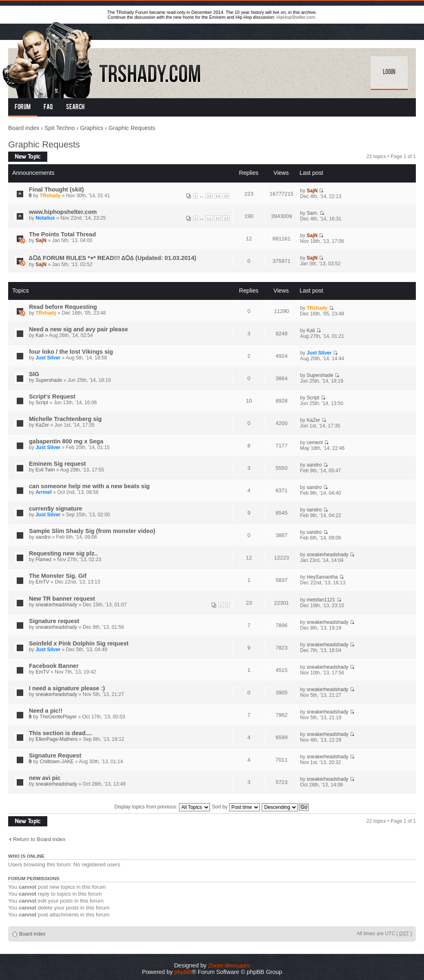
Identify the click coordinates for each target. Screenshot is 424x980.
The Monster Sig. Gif (58, 576)
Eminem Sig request (57, 464)
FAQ (48, 108)
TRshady (50, 196)
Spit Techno (60, 128)
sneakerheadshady (327, 555)
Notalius (45, 218)
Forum (23, 108)
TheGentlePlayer (59, 717)
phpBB (183, 972)
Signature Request (55, 755)
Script (42, 403)
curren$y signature (56, 509)
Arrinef (44, 492)
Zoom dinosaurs (229, 965)
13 (209, 196)
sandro (314, 465)
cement (315, 443)
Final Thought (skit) (56, 189)
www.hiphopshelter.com (63, 212)
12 (218, 218)
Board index (24, 128)
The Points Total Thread (62, 234)
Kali (40, 335)
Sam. (312, 213)
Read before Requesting (63, 307)
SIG (34, 374)
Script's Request (52, 396)
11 (209, 218)
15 (226, 196)
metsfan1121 (321, 600)
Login (389, 73)
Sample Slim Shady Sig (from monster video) (92, 531)
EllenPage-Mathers (56, 739)
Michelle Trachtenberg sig (65, 419)
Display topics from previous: (162, 807)
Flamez (44, 559)
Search (75, 108)
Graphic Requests (132, 128)
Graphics (92, 128)
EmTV (42, 582)
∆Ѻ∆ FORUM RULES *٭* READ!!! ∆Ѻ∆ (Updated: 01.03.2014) (113, 258)
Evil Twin (45, 470)
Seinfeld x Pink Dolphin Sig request (79, 643)
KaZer (42, 425)
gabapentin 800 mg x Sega (66, 441)
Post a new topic (28, 157)
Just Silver (48, 358)
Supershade (49, 380)
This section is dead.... (61, 733)
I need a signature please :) (67, 688)
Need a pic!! (46, 711)
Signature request (54, 621)
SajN (312, 191)
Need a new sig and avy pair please (78, 329)
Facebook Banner (54, 666)
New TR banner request (62, 599)
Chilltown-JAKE (57, 762)
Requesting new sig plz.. (63, 553)
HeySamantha (322, 577)
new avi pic (45, 778)
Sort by (236, 807)
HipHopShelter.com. (296, 17)
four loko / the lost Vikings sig (71, 352)
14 (218, 196)
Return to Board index (39, 839)
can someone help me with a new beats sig (89, 486)
